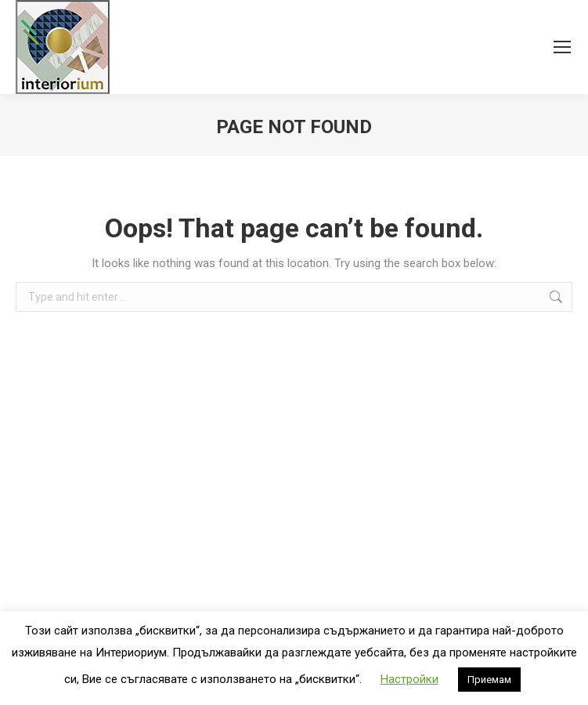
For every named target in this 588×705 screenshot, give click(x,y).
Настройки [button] (409, 679)
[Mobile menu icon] (562, 47)
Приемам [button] (489, 680)
